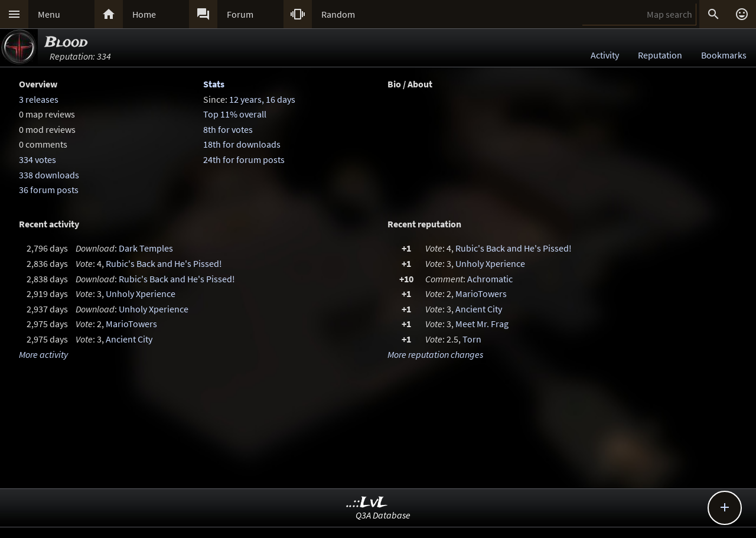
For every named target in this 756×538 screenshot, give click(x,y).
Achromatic (490, 279)
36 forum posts (49, 190)
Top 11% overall (235, 114)
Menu (49, 14)
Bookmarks (724, 55)
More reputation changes (435, 354)
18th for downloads (242, 144)
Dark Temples (146, 248)
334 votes (38, 159)
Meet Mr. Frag (482, 324)
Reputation (660, 55)
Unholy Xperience (141, 294)
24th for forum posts (244, 159)
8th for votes (228, 129)
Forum (240, 14)
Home (144, 14)
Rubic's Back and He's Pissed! (164, 263)
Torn (472, 339)
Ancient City (129, 339)
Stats (214, 84)
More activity (43, 354)
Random (338, 14)
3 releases (39, 99)
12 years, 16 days (262, 99)
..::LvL (367, 503)
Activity (605, 55)
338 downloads (49, 175)
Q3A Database (383, 515)
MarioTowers (131, 324)
